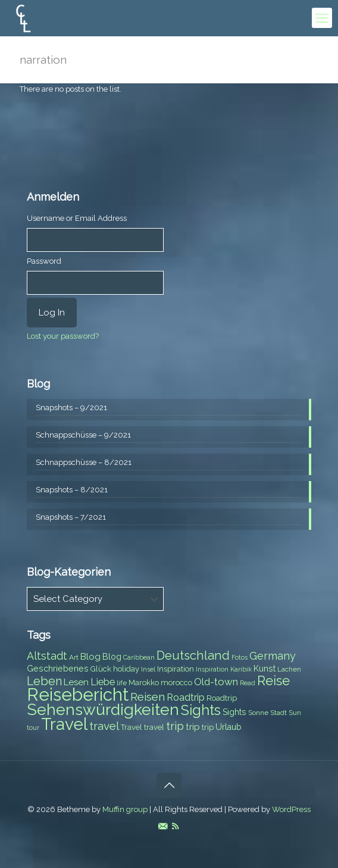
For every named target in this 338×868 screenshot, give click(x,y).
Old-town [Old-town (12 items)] (216, 682)
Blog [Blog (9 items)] (112, 657)
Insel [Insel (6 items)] (148, 669)
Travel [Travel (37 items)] (64, 724)
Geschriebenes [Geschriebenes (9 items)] (58, 669)
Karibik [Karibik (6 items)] (241, 669)
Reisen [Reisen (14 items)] (148, 697)
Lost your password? (63, 336)
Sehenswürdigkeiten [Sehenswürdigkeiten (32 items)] (103, 709)
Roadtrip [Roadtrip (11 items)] (186, 697)
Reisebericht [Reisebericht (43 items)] (78, 694)
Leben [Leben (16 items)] (44, 681)
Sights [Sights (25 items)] (201, 710)
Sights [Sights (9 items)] (234, 712)
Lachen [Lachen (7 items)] (289, 669)
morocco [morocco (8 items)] (176, 683)
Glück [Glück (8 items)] (101, 669)
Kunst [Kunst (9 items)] (265, 669)
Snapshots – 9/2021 (71, 408)
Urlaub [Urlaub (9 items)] (229, 727)
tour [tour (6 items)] (33, 728)
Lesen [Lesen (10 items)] (76, 682)
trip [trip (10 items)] (193, 727)
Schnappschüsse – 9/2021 (83, 435)
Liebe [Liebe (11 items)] (103, 682)
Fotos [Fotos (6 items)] (240, 657)
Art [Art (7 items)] (74, 657)
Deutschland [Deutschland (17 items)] (193, 655)
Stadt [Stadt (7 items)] (278, 713)
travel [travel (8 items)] (154, 727)
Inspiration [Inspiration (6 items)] (212, 669)
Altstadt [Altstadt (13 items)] (47, 656)
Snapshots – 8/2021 (72, 490)
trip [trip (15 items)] (175, 726)
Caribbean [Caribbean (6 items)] (139, 657)
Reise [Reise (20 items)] (273, 681)
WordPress (291, 809)
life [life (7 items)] (122, 683)
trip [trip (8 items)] (208, 727)
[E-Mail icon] (163, 826)
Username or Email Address (77, 218)
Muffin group (125, 809)
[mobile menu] (322, 18)
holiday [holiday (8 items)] (126, 669)
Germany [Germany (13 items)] (273, 656)
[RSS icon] (175, 826)
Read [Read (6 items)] (248, 683)
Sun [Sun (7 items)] (295, 713)
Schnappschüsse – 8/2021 (84, 462)
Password (44, 261)
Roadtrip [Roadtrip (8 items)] (222, 698)
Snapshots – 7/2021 (71, 517)
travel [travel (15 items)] (104, 726)
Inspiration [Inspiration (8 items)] (176, 669)
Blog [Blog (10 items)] (90, 657)
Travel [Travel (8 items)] (132, 727)
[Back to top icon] (169, 785)
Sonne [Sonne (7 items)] (258, 713)
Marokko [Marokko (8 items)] (144, 683)
